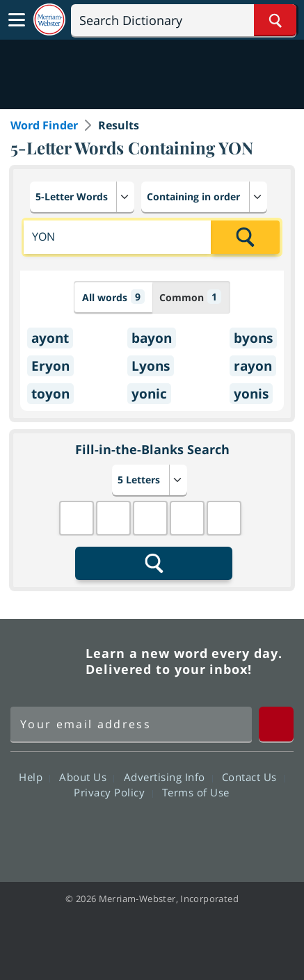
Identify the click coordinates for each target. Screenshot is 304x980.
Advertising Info (168, 777)
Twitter (127, 832)
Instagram (227, 832)
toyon (50, 394)
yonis (251, 394)
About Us (87, 777)
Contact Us (253, 777)
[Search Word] (275, 20)
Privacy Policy (113, 792)
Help (34, 777)
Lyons (151, 366)
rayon (253, 366)
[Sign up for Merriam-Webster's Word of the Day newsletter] (131, 724)
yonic (149, 394)
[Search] (184, 20)
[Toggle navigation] (17, 20)
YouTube (177, 832)
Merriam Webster (46, 661)
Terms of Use (196, 792)
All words (113, 297)
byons (253, 338)
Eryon (50, 366)
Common (190, 297)
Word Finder (44, 125)
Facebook (77, 832)
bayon (152, 338)
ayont (50, 338)
